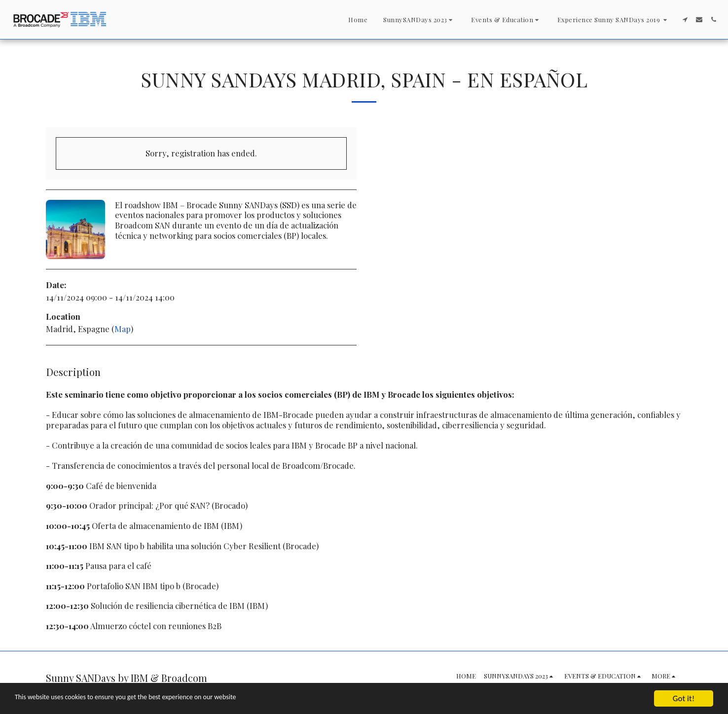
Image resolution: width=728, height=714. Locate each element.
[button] (419, 19)
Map (123, 329)
